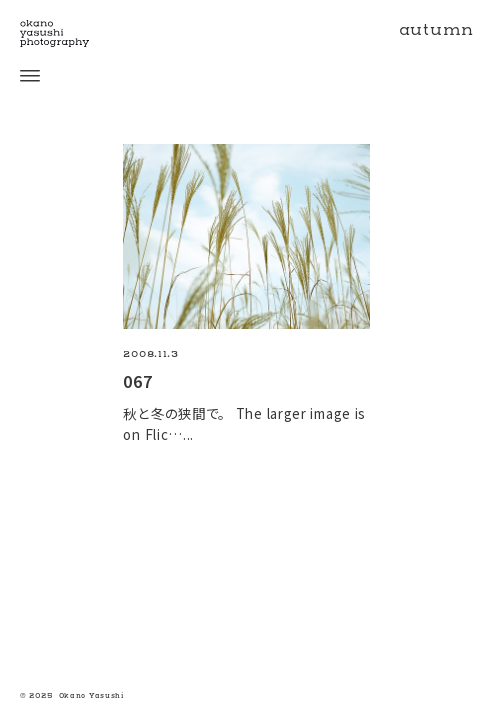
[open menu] (20, 76)
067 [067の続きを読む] (137, 381)
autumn (436, 30)
